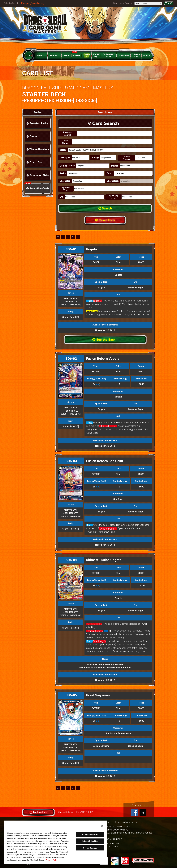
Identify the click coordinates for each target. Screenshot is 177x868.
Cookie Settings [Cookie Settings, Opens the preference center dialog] (90, 848)
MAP (170, 3)
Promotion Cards (38, 188)
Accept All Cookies (90, 834)
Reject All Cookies (90, 841)
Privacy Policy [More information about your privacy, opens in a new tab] (52, 860)
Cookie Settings (66, 812)
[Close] (102, 826)
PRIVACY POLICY (84, 812)
